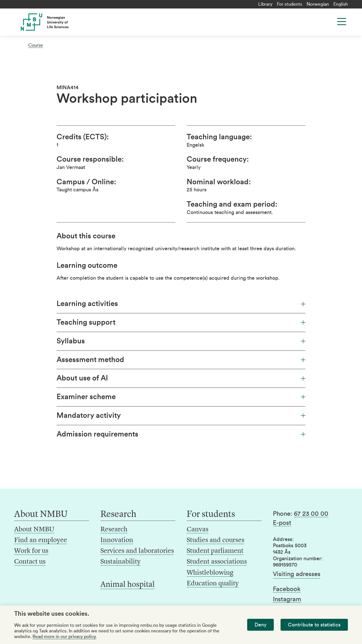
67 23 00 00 (311, 514)
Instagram (287, 599)
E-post (282, 523)
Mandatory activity (181, 416)
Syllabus (181, 341)
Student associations (217, 562)
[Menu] (342, 22)
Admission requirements (181, 434)
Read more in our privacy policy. (64, 637)
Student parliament (215, 551)
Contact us (30, 562)
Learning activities (181, 304)
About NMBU (34, 530)
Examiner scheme (181, 397)
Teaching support (181, 322)
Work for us (31, 551)
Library (265, 4)
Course (36, 45)
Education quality (213, 584)
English (341, 4)
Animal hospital (128, 585)
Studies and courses (216, 540)
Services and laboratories (137, 551)
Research (114, 530)
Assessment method (181, 360)
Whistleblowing (210, 573)
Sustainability (120, 562)
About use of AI (181, 378)
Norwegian (318, 4)
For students (289, 4)
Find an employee (41, 540)
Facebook (287, 589)
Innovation (117, 540)
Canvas (198, 530)
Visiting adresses (297, 574)
